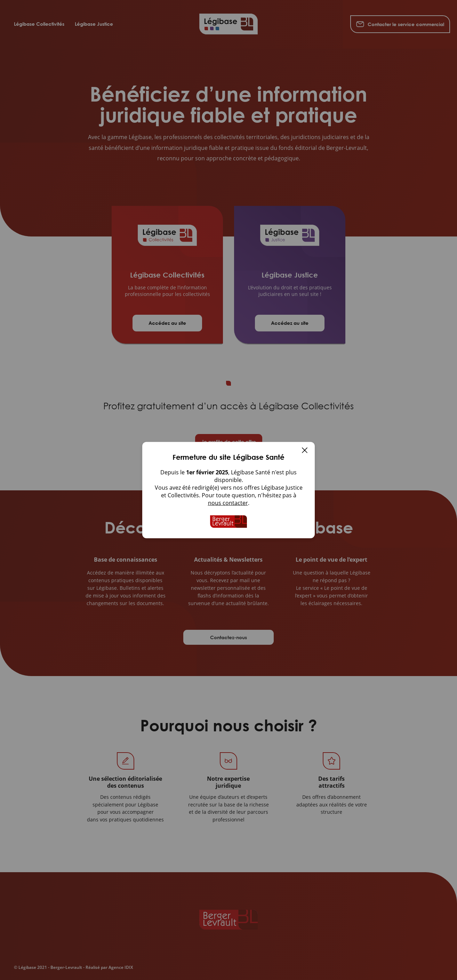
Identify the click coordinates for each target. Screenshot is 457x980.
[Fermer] (305, 451)
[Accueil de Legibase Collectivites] (228, 522)
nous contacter (228, 503)
